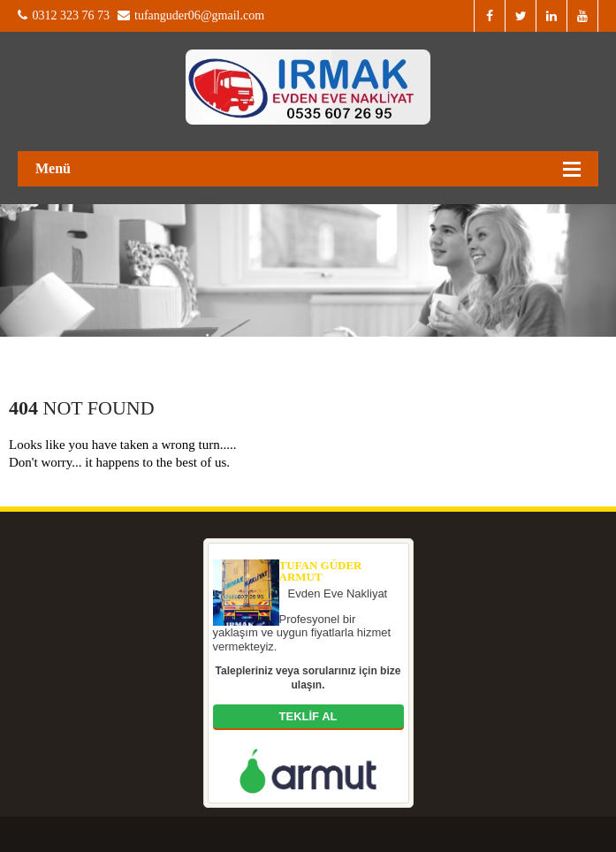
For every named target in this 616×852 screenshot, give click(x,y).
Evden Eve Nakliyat (338, 593)
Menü (53, 168)
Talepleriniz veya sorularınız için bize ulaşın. (308, 678)
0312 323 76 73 (64, 15)
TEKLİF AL (308, 716)
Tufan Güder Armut (321, 571)
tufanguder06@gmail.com (191, 15)
